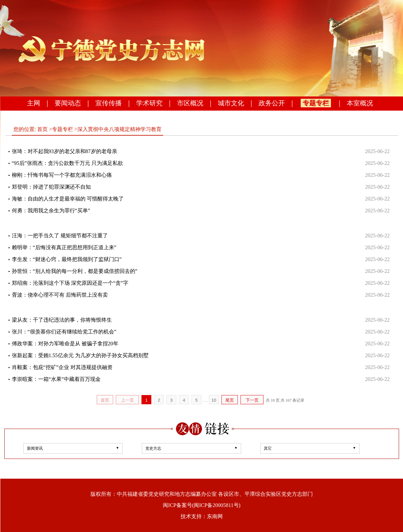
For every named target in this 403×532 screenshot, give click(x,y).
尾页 (230, 400)
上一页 (127, 400)
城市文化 (231, 103)
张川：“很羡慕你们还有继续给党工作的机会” (64, 332)
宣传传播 (109, 103)
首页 (42, 129)
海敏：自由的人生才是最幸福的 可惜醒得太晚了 (68, 199)
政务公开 (272, 103)
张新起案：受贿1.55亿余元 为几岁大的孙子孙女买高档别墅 (80, 355)
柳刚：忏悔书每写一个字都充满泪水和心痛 (62, 175)
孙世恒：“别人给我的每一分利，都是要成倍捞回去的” (75, 271)
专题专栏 (316, 103)
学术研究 (149, 103)
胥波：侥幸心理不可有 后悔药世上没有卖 (60, 295)
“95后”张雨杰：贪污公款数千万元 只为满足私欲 (67, 163)
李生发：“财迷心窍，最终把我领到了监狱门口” (67, 259)
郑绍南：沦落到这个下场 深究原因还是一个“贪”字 (70, 283)
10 (214, 400)
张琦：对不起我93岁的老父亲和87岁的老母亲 (64, 151)
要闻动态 (68, 103)
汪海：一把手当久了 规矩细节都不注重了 (60, 236)
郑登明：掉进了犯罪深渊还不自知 (51, 187)
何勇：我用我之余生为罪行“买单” (51, 211)
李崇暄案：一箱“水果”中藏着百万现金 (56, 379)
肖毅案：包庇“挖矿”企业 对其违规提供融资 (62, 367)
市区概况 (190, 103)
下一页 (252, 400)
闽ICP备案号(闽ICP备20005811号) (202, 505)
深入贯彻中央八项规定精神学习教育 (119, 129)
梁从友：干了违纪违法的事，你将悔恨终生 (62, 320)
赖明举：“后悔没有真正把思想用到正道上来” (64, 247)
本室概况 (360, 103)
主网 (34, 103)
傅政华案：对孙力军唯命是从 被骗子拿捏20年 (65, 344)
